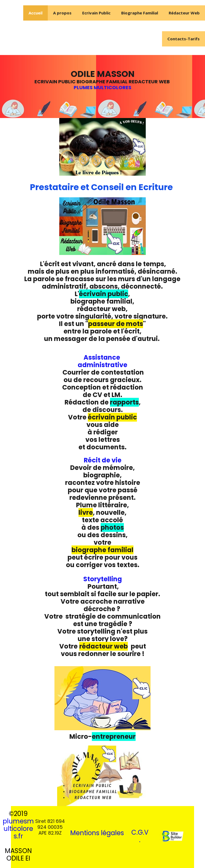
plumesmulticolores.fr (18, 829)
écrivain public (104, 294)
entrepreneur (114, 737)
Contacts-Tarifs (184, 39)
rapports (124, 402)
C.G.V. (140, 836)
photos (112, 527)
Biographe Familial (140, 13)
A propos (62, 13)
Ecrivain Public (96, 13)
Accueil (36, 13)
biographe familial (102, 550)
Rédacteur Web (184, 13)
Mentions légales (97, 833)
